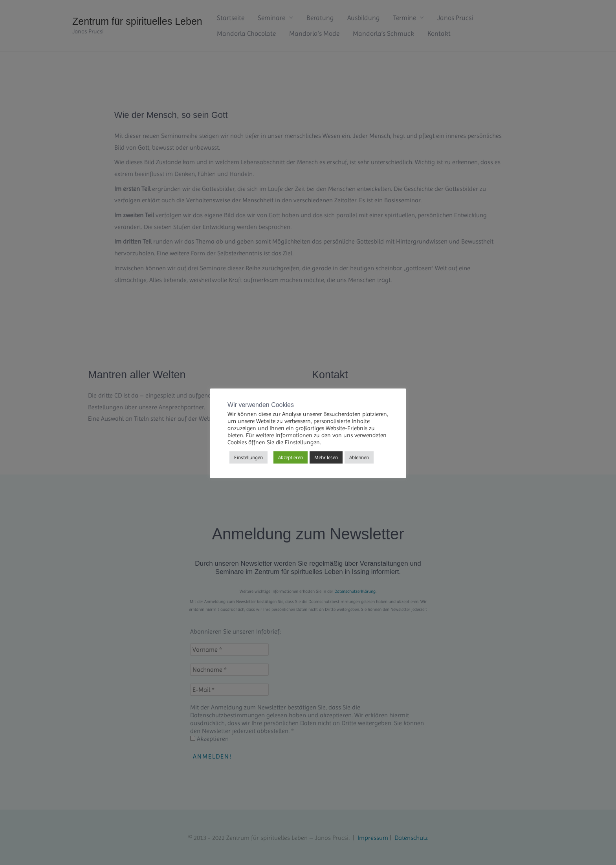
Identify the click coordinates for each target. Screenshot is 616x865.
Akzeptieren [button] (291, 457)
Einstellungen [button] (248, 457)
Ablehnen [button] (359, 457)
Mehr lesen (326, 457)
